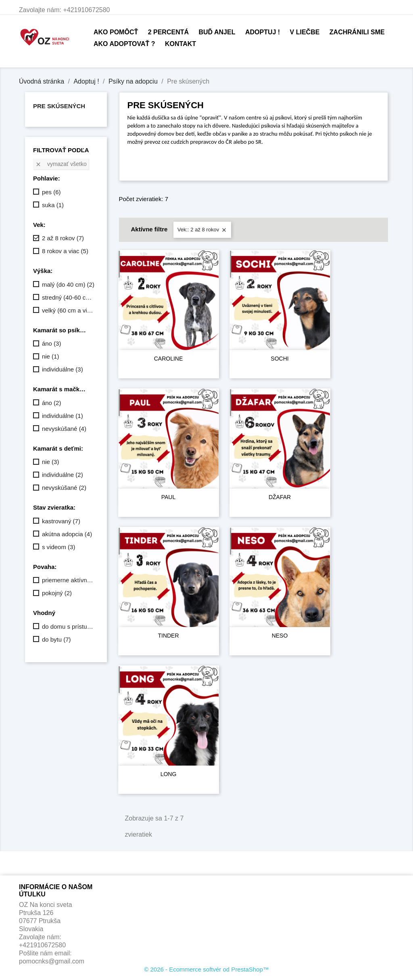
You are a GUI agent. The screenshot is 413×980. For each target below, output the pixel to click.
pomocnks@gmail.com (52, 961)
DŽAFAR (280, 497)
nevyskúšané (64, 429)
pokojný (57, 593)
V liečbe (305, 32)
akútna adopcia (67, 534)
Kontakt (180, 44)
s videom (59, 547)
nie (51, 356)
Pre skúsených (59, 106)
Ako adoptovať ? (124, 44)
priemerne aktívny (69, 580)
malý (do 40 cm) (68, 284)
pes (51, 192)
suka (53, 205)
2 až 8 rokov (63, 238)
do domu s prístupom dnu (69, 626)
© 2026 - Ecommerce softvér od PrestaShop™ (206, 969)
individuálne (63, 369)
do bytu (56, 639)
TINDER (168, 636)
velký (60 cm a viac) (69, 310)
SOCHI (280, 359)
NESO (280, 636)
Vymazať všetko (61, 164)
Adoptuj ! (263, 32)
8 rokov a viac (65, 251)
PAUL (169, 497)
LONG (169, 774)
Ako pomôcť (116, 32)
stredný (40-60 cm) (69, 297)
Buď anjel (217, 32)
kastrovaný (61, 521)
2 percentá (168, 32)
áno (52, 343)
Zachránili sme (357, 32)
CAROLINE (169, 359)
